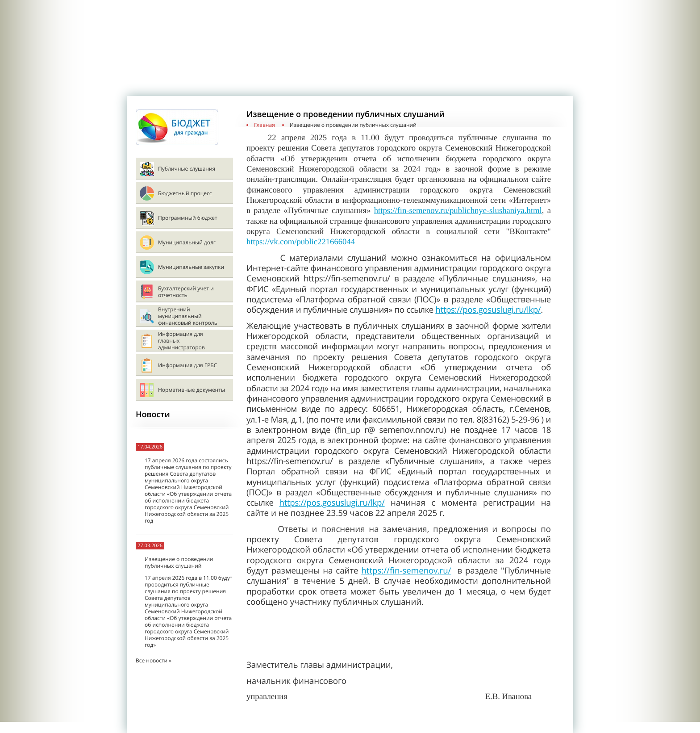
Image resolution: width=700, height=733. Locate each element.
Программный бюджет (188, 218)
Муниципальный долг (187, 242)
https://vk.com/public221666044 (301, 242)
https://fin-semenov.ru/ (406, 571)
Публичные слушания (187, 169)
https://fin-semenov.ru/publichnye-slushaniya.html (458, 211)
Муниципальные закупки (191, 267)
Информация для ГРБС (187, 365)
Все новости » (154, 660)
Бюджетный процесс (185, 193)
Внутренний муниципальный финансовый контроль (188, 316)
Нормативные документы (192, 390)
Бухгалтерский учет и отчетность (186, 292)
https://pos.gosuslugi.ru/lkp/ (488, 310)
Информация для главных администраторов (181, 341)
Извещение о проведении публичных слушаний (179, 562)
